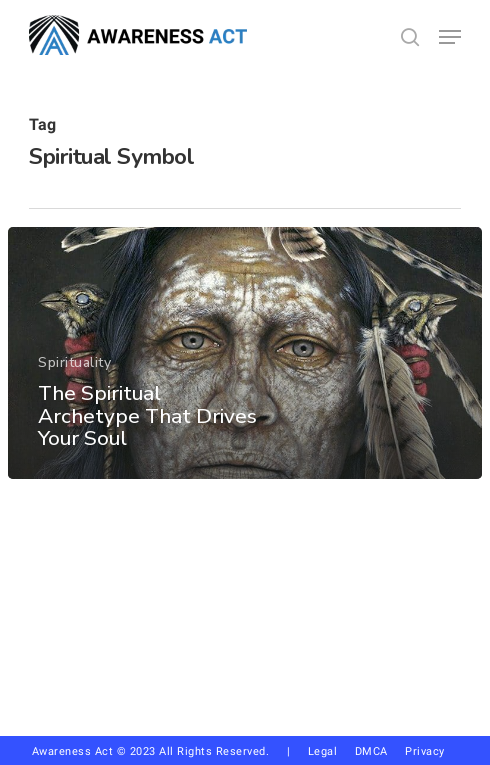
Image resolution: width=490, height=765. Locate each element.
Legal (323, 751)
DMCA (371, 751)
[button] (450, 37)
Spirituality (74, 362)
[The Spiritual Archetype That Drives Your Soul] (245, 353)
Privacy (432, 751)
